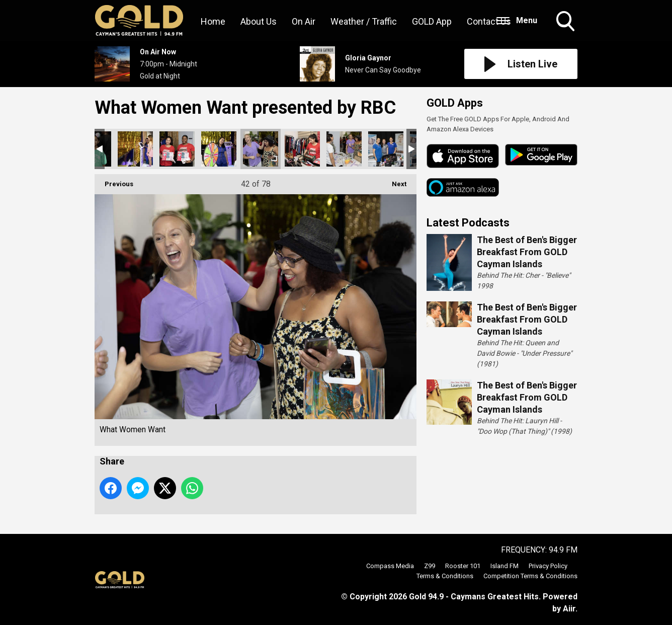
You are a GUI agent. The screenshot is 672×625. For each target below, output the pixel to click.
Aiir (569, 609)
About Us (259, 21)
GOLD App (432, 21)
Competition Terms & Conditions (530, 576)
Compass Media (390, 566)
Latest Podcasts (468, 223)
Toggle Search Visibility (566, 22)
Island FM (505, 566)
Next (394, 181)
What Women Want (135, 149)
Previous (114, 181)
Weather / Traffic (364, 21)
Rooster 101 (463, 566)
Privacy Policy (548, 566)
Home (213, 21)
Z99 (430, 566)
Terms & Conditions (445, 576)
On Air (304, 21)
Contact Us (489, 21)
